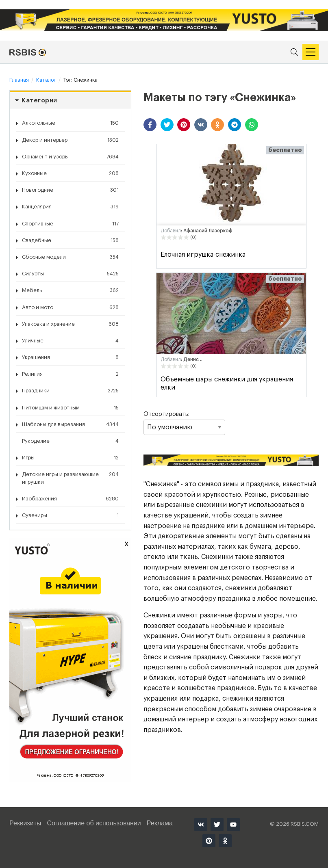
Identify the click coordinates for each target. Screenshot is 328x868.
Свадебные (70, 240)
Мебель (70, 290)
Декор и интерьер (70, 140)
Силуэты (70, 274)
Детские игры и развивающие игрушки (70, 477)
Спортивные (70, 224)
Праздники (70, 391)
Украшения (70, 357)
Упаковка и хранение (70, 324)
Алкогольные (70, 123)
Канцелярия (70, 207)
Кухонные (70, 173)
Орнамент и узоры (70, 157)
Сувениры (70, 515)
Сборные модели (70, 257)
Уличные (70, 341)
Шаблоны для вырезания (70, 424)
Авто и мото (70, 307)
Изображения (70, 499)
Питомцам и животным (70, 408)
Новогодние (70, 190)
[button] (150, 125)
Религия (70, 374)
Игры (70, 458)
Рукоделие (70, 441)
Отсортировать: (184, 423)
